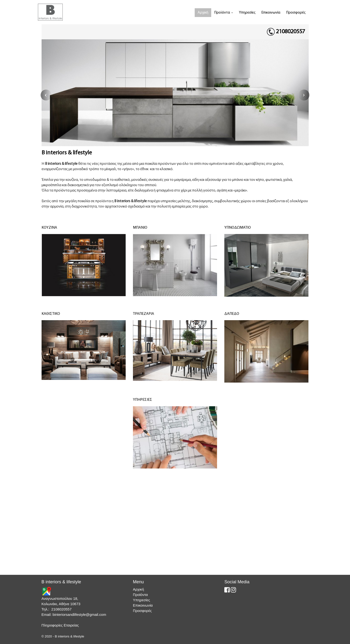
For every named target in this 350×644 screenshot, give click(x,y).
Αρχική (203, 13)
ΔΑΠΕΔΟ (232, 314)
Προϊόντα (224, 13)
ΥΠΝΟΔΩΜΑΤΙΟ (238, 228)
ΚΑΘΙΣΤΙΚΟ (51, 314)
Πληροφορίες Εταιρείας (60, 625)
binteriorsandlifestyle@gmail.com (79, 615)
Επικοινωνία (271, 13)
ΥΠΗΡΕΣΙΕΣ (143, 400)
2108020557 (290, 32)
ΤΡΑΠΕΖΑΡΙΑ (144, 314)
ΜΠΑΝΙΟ (140, 228)
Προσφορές (296, 13)
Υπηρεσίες (247, 13)
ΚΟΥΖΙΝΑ (49, 228)
